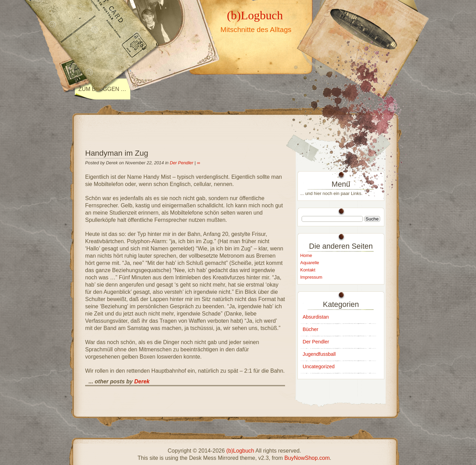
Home (306, 255)
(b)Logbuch (255, 15)
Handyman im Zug (117, 153)
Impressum (311, 277)
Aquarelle (310, 263)
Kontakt (308, 270)
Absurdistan (316, 317)
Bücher (311, 329)
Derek (142, 381)
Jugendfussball (319, 354)
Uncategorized (319, 366)
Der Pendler (181, 163)
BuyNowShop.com (307, 458)
